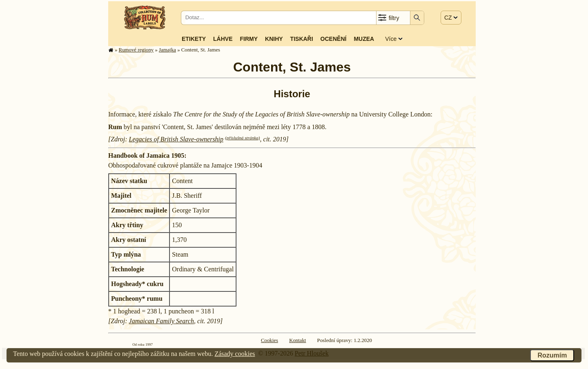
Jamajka (167, 50)
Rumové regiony (136, 50)
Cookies (269, 340)
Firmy (249, 39)
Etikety (194, 39)
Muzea (364, 39)
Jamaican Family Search (161, 321)
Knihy (274, 39)
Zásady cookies (235, 354)
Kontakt (297, 340)
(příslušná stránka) (242, 138)
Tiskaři (302, 39)
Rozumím (552, 355)
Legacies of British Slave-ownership (176, 139)
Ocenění (334, 39)
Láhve (223, 39)
